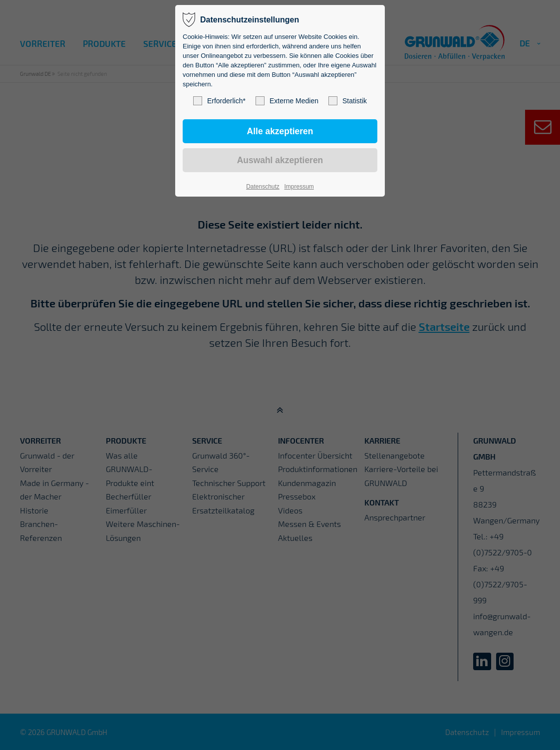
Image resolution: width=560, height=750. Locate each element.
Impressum (299, 187)
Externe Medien (287, 101)
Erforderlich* (219, 101)
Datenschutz (263, 187)
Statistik (348, 101)
